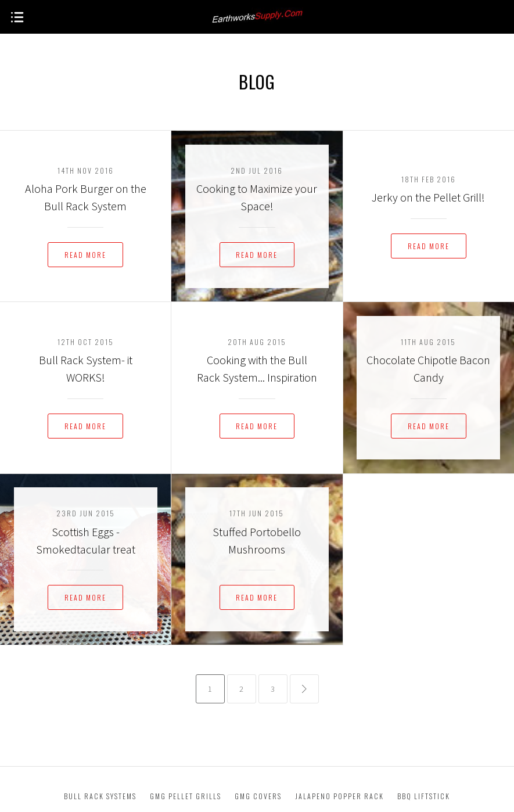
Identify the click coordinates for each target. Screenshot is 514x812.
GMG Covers (258, 796)
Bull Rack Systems (100, 796)
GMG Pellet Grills (186, 796)
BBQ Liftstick (424, 796)
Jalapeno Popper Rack (339, 796)
